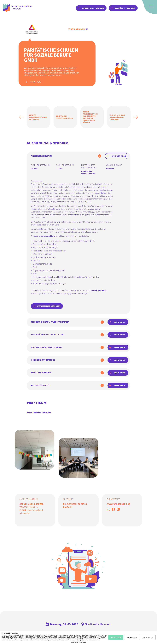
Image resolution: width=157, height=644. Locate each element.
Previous (21, 117)
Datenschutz (75, 642)
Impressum (83, 642)
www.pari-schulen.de (118, 504)
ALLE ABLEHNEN (132, 637)
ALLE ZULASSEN (116, 637)
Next (136, 117)
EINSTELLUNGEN (148, 637)
